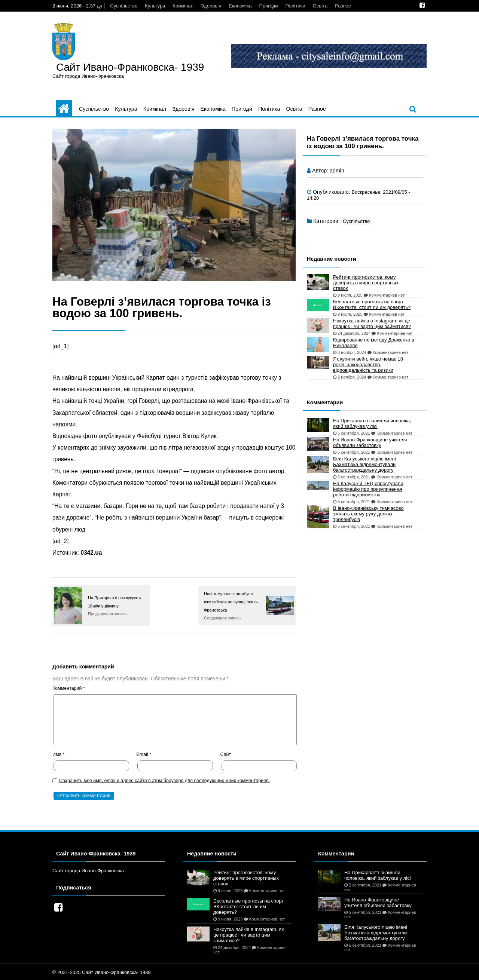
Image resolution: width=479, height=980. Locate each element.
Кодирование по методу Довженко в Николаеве (374, 343)
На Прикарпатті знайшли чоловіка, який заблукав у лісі (372, 423)
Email (144, 754)
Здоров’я (211, 6)
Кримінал (183, 6)
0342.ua (91, 553)
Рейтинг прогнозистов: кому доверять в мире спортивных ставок (366, 283)
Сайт (226, 754)
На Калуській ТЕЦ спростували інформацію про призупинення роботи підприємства (368, 489)
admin (337, 171)
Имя (59, 754)
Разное (343, 6)
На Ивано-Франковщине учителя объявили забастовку (370, 442)
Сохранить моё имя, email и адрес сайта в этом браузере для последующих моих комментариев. (164, 781)
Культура (155, 6)
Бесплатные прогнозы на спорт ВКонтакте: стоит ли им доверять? (372, 304)
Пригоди (268, 6)
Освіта (320, 6)
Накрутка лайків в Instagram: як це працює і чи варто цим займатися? (372, 324)
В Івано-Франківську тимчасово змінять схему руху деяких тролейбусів (368, 514)
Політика (295, 6)
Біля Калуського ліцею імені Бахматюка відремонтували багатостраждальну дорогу (364, 464)
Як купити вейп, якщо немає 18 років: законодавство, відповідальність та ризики (368, 365)
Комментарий (69, 688)
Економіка (240, 6)
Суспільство (124, 6)
